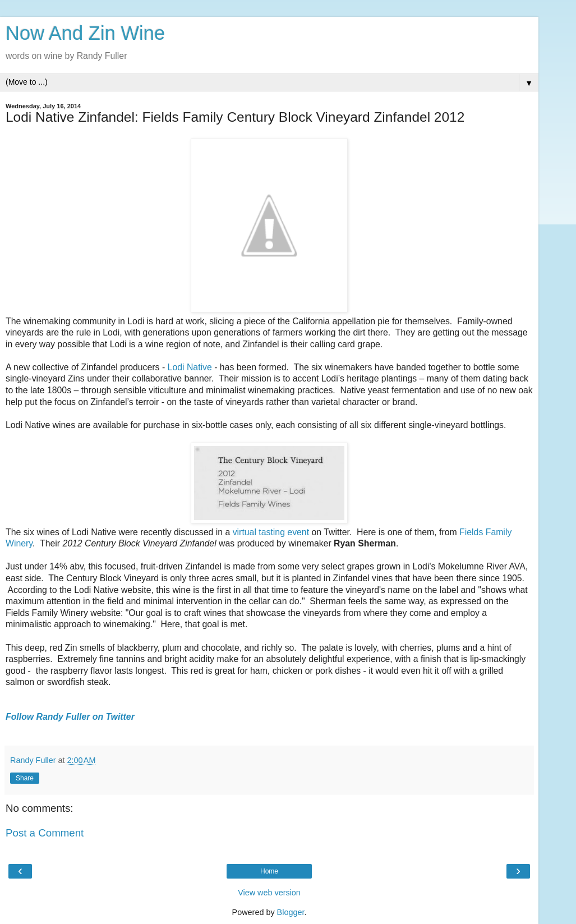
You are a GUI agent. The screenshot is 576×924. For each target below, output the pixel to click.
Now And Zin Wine (85, 33)
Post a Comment (45, 833)
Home (269, 871)
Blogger (291, 912)
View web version (269, 893)
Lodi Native (190, 367)
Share (25, 778)
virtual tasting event (271, 532)
